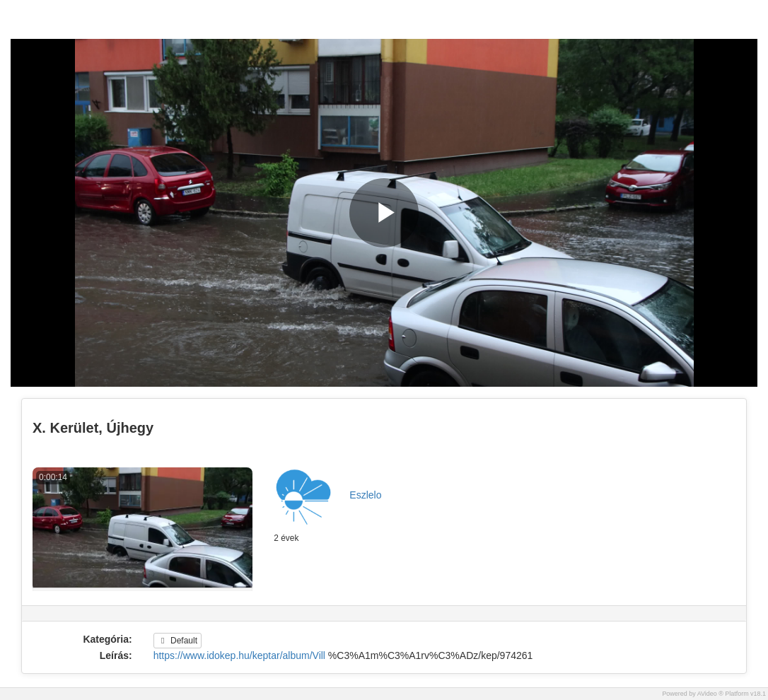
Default (178, 641)
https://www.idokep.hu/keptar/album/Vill (239, 655)
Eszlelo (365, 495)
